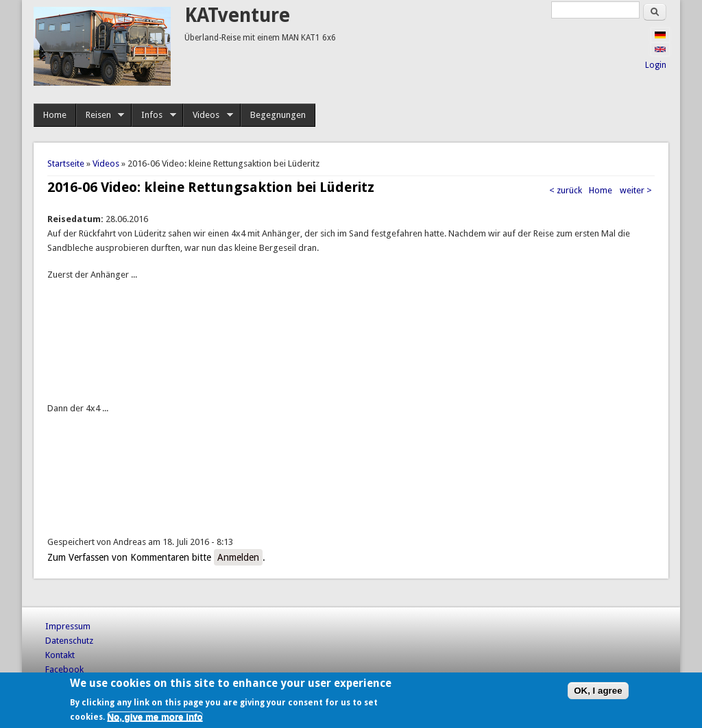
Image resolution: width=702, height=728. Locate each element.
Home (55, 115)
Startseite (66, 163)
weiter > (636, 190)
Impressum (68, 626)
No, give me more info (155, 717)
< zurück (566, 190)
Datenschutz (69, 641)
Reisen (100, 115)
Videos (208, 115)
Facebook (64, 669)
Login (656, 65)
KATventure (237, 15)
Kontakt (60, 655)
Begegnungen (278, 115)
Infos (154, 115)
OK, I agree (598, 691)
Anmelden (238, 557)
